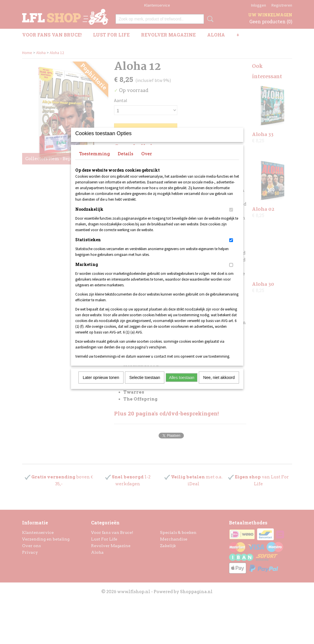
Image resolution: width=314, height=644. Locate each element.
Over (147, 161)
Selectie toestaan (145, 385)
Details (126, 161)
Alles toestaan (182, 385)
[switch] (231, 217)
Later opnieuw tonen (101, 385)
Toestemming (94, 161)
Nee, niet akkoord (219, 385)
